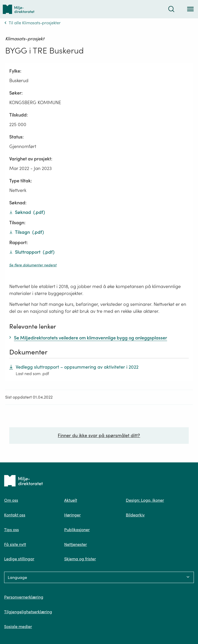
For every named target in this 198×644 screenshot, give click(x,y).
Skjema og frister (80, 559)
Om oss (11, 500)
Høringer (72, 515)
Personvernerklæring (24, 597)
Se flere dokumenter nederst (33, 265)
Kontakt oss (15, 515)
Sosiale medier (18, 626)
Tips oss (11, 530)
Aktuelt (71, 500)
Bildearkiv (135, 515)
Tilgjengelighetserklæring (28, 612)
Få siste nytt (15, 544)
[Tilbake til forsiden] (19, 9)
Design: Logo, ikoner (145, 500)
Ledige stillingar (19, 559)
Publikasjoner (77, 530)
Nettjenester (76, 544)
